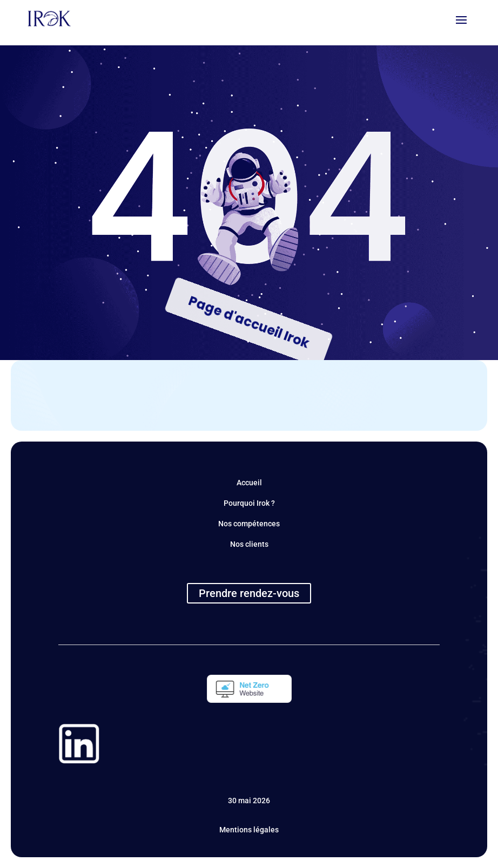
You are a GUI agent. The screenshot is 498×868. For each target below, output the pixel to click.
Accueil (249, 483)
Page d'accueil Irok (249, 322)
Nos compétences (249, 524)
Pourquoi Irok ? (249, 503)
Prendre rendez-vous (249, 593)
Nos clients (249, 544)
